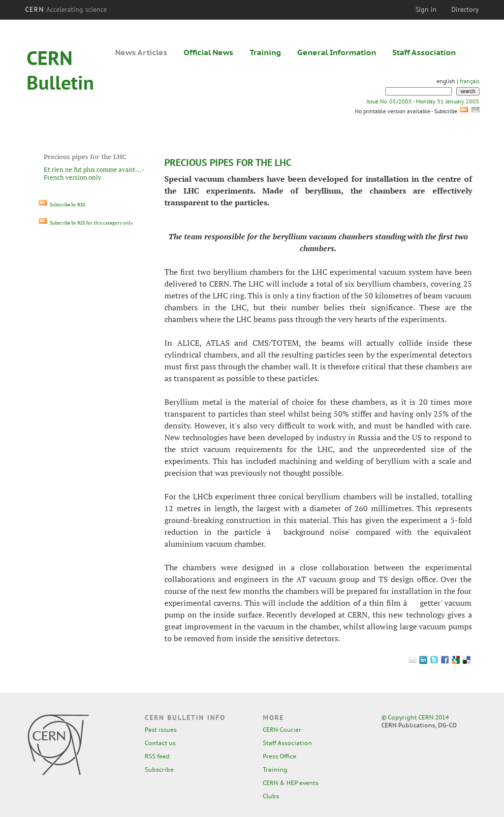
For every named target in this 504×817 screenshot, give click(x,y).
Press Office (280, 756)
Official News (208, 52)
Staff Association (424, 52)
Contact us (160, 743)
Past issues (161, 730)
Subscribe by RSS (62, 205)
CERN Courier (282, 730)
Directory (465, 9)
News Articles (141, 52)
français (470, 81)
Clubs (271, 796)
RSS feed (157, 756)
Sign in (426, 9)
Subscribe (159, 769)
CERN (66, 9)
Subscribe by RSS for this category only (86, 223)
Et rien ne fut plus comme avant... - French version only (94, 173)
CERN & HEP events (291, 783)
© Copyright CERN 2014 (415, 717)
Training (265, 52)
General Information (337, 52)
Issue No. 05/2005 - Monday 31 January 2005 (423, 101)
